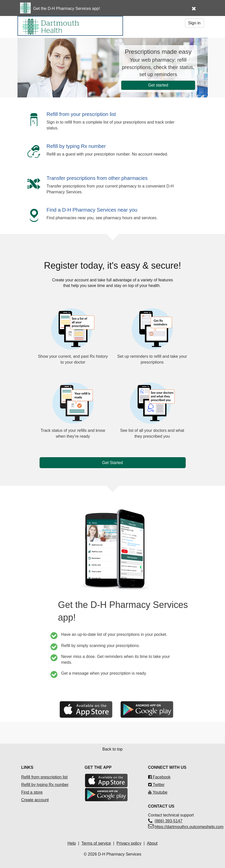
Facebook (159, 777)
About (152, 843)
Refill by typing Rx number (76, 146)
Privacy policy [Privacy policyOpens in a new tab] (129, 843)
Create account (35, 800)
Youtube (158, 792)
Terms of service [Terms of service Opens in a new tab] (96, 843)
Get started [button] (158, 85)
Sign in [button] (194, 23)
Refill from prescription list (45, 777)
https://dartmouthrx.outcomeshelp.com (189, 827)
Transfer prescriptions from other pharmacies (97, 178)
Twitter (156, 785)
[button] (200, 6)
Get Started (113, 463)
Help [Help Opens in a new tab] (72, 843)
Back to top (112, 749)
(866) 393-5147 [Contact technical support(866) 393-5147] (168, 821)
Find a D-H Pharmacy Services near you (92, 210)
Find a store (32, 792)
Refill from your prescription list (81, 114)
